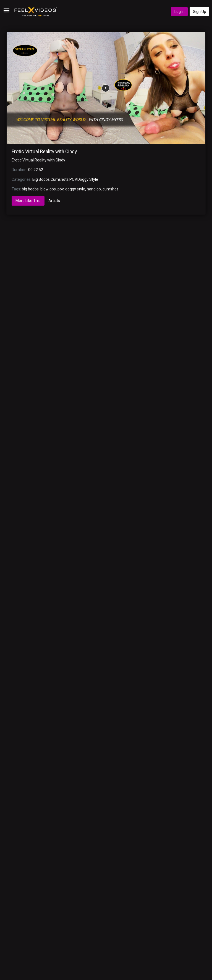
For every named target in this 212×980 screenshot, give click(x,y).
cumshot (110, 189)
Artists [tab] (54, 201)
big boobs (30, 189)
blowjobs (48, 189)
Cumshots (60, 179)
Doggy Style (88, 179)
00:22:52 (36, 170)
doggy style (75, 189)
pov (61, 189)
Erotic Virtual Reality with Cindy (44, 152)
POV (73, 179)
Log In (180, 12)
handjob (94, 189)
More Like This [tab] (28, 201)
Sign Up (200, 12)
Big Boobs (41, 179)
